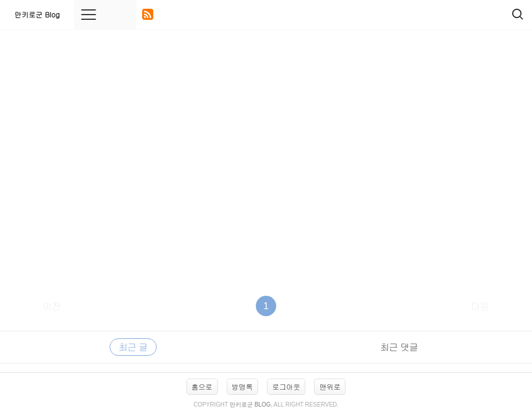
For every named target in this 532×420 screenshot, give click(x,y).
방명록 (242, 386)
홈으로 (202, 386)
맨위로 (330, 386)
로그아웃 (286, 386)
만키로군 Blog (37, 14)
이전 (52, 306)
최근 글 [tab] (133, 347)
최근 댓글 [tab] (399, 347)
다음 (480, 306)
